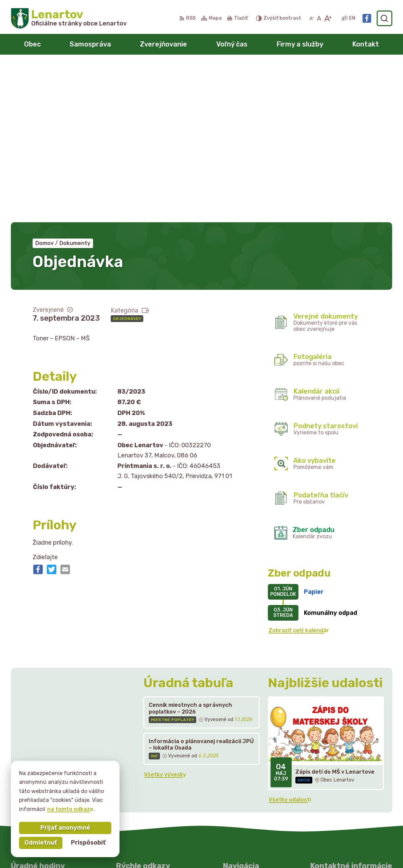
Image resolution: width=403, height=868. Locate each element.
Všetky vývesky (165, 617)
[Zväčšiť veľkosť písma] (328, 18)
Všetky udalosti (290, 642)
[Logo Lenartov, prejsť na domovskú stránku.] (69, 18)
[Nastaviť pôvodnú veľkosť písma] (319, 18)
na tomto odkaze (70, 809)
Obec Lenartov (212, 850)
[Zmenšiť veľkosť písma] (312, 18)
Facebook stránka (335, 793)
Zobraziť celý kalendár (299, 473)
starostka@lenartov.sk (342, 785)
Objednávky (127, 161)
